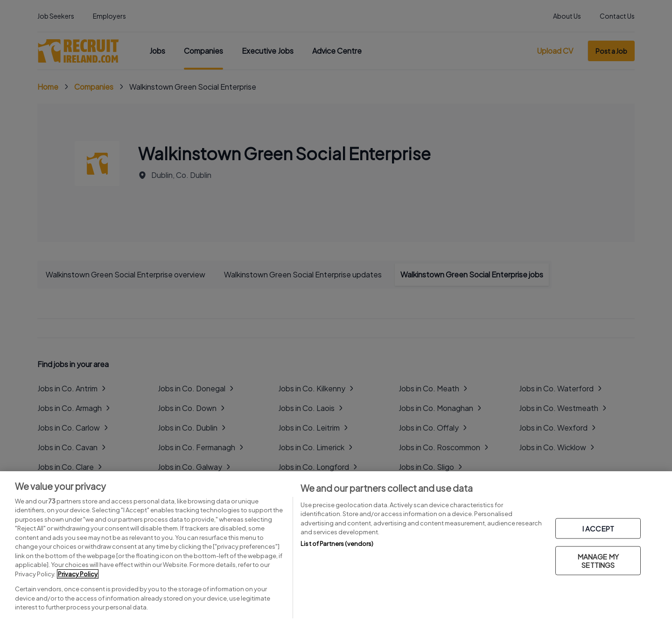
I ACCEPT (598, 528)
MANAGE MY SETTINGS (598, 561)
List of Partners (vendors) (337, 544)
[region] (336, 547)
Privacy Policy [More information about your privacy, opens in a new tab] (78, 574)
